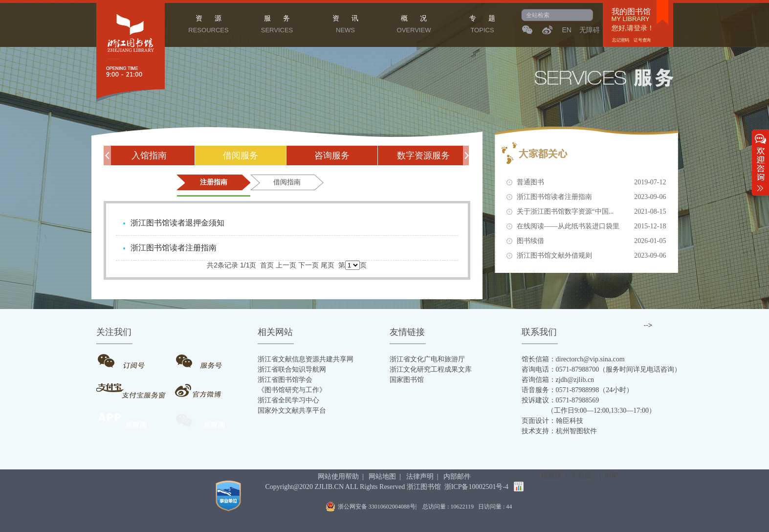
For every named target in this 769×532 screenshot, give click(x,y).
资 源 (209, 25)
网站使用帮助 (338, 477)
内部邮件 (457, 477)
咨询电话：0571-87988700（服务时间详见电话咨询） (602, 369)
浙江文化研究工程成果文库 (431, 369)
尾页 (328, 265)
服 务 (277, 25)
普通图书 (592, 182)
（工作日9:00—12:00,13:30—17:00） (589, 410)
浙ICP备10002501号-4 (476, 487)
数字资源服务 (423, 155)
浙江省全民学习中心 (288, 400)
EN (567, 30)
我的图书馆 (631, 12)
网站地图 (382, 477)
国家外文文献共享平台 (292, 410)
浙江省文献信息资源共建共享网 (306, 359)
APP (612, 475)
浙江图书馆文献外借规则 (592, 256)
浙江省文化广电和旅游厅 (427, 359)
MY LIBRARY (631, 19)
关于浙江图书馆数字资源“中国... (592, 212)
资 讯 (346, 25)
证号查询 (642, 40)
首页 (267, 265)
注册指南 (214, 182)
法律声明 (420, 477)
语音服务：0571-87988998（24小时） (578, 390)
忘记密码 (621, 40)
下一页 (308, 265)
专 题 (483, 25)
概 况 (414, 25)
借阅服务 (241, 155)
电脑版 (551, 475)
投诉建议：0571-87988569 (560, 400)
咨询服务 (332, 155)
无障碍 (590, 30)
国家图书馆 (407, 380)
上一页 (286, 265)
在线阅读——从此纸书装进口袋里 (592, 226)
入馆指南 (149, 155)
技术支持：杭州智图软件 (559, 431)
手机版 (581, 475)
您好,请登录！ (633, 28)
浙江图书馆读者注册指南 (592, 197)
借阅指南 (287, 182)
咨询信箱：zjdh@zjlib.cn (558, 380)
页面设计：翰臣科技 (552, 421)
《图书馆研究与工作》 (292, 390)
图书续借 (592, 241)
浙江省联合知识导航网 (292, 369)
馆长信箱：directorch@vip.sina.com (573, 359)
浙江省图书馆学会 (285, 380)
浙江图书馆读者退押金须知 (177, 223)
